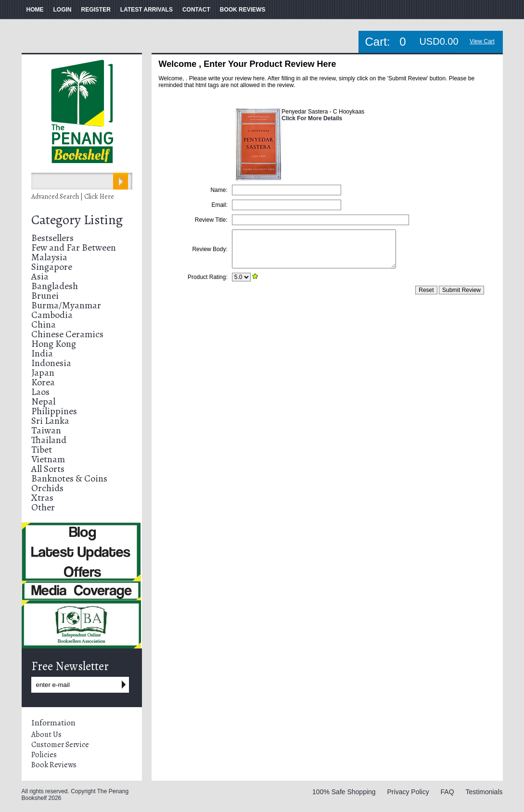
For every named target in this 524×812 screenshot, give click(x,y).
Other (43, 507)
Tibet (42, 450)
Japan (43, 373)
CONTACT (196, 10)
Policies (44, 755)
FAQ (447, 792)
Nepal (43, 401)
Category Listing (77, 220)
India (42, 353)
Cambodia (52, 315)
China (44, 324)
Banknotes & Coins (69, 478)
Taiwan (46, 430)
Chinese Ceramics (67, 334)
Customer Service (60, 745)
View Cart (482, 41)
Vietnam (48, 459)
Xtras (42, 498)
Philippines (54, 411)
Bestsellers (52, 238)
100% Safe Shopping (344, 792)
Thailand (49, 440)
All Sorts (48, 469)
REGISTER (96, 10)
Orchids (47, 488)
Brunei (45, 296)
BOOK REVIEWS (243, 10)
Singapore (52, 267)
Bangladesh (55, 286)
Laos (40, 392)
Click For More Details (312, 118)
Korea (43, 382)
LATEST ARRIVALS (147, 10)
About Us (46, 735)
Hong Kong (54, 344)
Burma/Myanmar (66, 305)
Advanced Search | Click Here (73, 197)
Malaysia (49, 257)
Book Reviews (54, 765)
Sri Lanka (50, 421)
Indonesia (51, 363)
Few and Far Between (74, 247)
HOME (35, 10)
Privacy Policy (408, 792)
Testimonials (484, 792)
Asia (40, 276)
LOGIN (63, 10)
